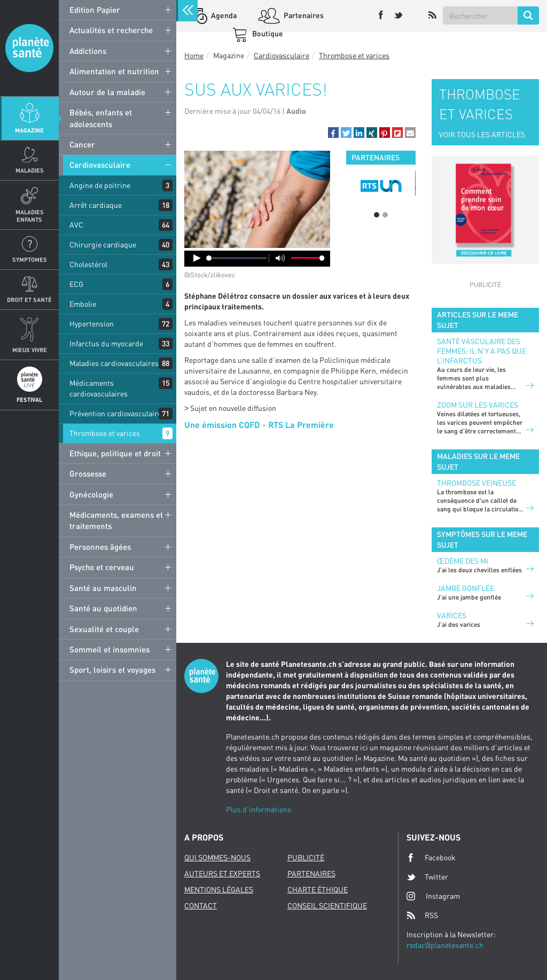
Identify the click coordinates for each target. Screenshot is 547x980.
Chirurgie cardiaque (103, 244)
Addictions (88, 51)
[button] (333, 133)
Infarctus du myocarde (106, 343)
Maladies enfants (30, 215)
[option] (381, 186)
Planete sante (29, 48)
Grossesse (88, 473)
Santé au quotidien (103, 608)
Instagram (433, 896)
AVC (76, 225)
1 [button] (377, 215)
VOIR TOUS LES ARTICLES (482, 134)
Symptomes (30, 259)
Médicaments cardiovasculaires (99, 388)
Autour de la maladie (107, 92)
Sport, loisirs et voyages (112, 670)
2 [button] (385, 215)
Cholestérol (88, 264)
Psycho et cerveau (102, 567)
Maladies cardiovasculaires (114, 363)
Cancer (82, 144)
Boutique (267, 33)
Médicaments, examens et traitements (116, 520)
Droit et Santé (29, 300)
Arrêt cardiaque (96, 205)
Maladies (30, 170)
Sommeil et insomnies (110, 649)
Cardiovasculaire (100, 165)
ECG (76, 284)
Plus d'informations (259, 809)
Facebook (431, 858)
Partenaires (303, 15)
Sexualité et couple (104, 629)
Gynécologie (91, 494)
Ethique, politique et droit (115, 453)
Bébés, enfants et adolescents (101, 118)
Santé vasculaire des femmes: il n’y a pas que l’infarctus (482, 351)
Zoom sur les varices (478, 405)
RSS (422, 915)
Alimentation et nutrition (114, 71)
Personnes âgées (100, 547)
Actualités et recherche (111, 30)
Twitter (427, 877)
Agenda (223, 15)
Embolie (83, 304)
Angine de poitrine (100, 185)
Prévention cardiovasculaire (115, 413)
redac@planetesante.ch (445, 945)
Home (194, 55)
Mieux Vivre (30, 350)
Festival (29, 399)
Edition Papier (95, 10)
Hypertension (92, 324)
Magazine (29, 130)
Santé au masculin (103, 588)
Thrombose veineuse (476, 483)
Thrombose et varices (105, 433)
